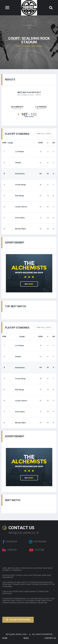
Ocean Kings (17, 185)
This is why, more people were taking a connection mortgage (25, 593)
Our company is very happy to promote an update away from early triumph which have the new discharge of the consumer (28, 584)
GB (54, 143)
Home (5, 638)
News (26, 638)
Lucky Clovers (17, 207)
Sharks (14, 163)
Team (10, 143)
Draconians (16, 218)
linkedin (9, 550)
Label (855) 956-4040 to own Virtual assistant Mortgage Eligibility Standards (27, 569)
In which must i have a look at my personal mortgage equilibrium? (27, 576)
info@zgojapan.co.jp (24, 533)
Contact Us (50, 638)
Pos (4, 143)
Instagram (38, 542)
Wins (41, 143)
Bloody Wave (17, 229)
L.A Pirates (16, 152)
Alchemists (16, 174)
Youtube (37, 550)
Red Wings (16, 196)
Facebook (10, 542)
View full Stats (44, 134)
